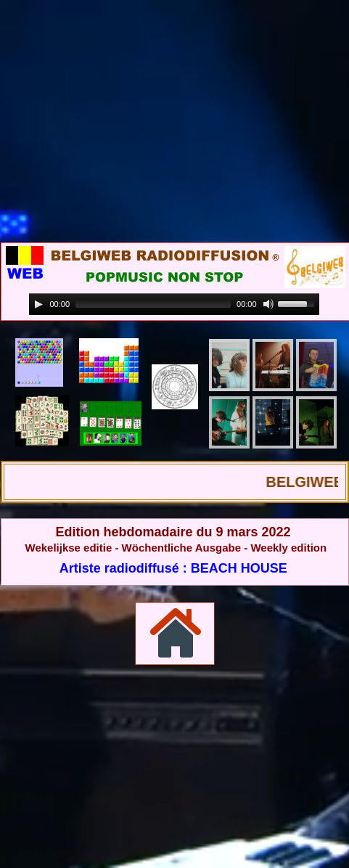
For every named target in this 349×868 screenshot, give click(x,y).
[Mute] (268, 304)
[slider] (153, 304)
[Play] (38, 304)
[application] (174, 304)
